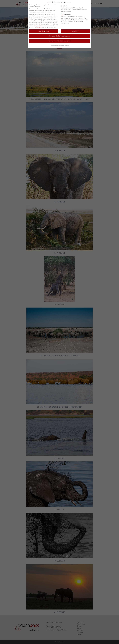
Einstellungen (40, 27)
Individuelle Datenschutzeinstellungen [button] (60, 41)
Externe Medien (67, 14)
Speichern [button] (75, 31)
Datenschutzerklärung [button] (60, 45)
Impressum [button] (67, 45)
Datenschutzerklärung (39, 26)
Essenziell (65, 6)
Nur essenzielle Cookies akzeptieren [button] (59, 36)
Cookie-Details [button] (53, 45)
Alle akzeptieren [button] (44, 31)
